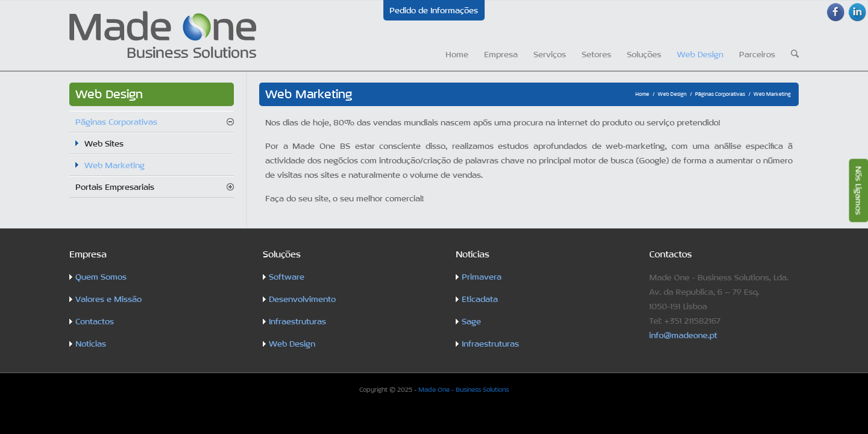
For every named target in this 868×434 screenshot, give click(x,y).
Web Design (672, 94)
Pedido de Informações (434, 10)
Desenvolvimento (302, 299)
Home (642, 94)
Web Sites (104, 143)
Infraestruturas (297, 321)
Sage (471, 321)
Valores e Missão (108, 299)
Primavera (482, 277)
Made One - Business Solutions (464, 389)
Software (287, 277)
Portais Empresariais (115, 187)
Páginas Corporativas (720, 94)
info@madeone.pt (683, 335)
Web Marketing (115, 165)
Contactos (95, 321)
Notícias (91, 344)
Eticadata (480, 299)
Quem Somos (101, 277)
